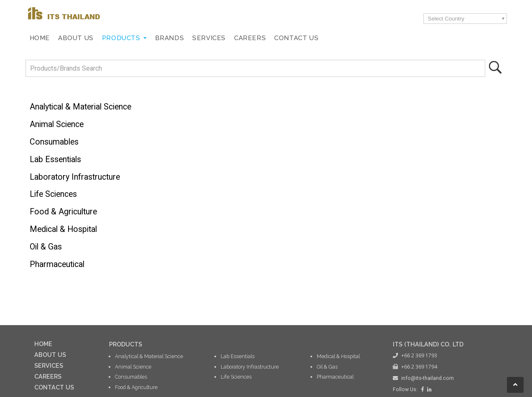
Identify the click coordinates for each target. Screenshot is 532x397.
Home (40, 38)
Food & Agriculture (63, 212)
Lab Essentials (55, 159)
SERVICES (49, 365)
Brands (170, 38)
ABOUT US (50, 355)
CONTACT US (54, 387)
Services (209, 38)
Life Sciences (53, 194)
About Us (76, 38)
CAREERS (48, 376)
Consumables (54, 142)
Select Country (446, 19)
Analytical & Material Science (80, 107)
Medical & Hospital (63, 229)
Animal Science (57, 124)
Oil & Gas (46, 247)
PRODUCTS (126, 344)
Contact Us (296, 38)
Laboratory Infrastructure (75, 177)
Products (121, 38)
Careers (250, 38)
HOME (43, 344)
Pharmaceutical (57, 264)
